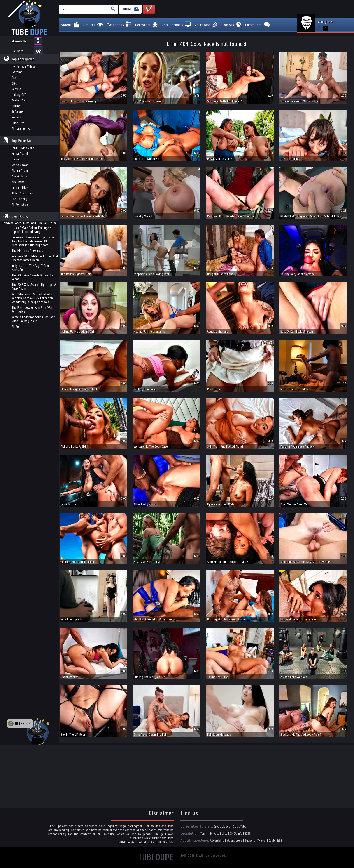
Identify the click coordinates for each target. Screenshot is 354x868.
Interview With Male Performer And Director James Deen (35, 258)
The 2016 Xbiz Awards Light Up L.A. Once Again (34, 287)
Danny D (17, 159)
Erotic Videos (222, 827)
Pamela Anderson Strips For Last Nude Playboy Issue (33, 319)
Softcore (17, 112)
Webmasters (234, 841)
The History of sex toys (27, 251)
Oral (14, 78)
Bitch (15, 84)
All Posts (17, 327)
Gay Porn (17, 51)
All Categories (21, 129)
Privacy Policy (219, 834)
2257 (248, 834)
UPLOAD (130, 9)
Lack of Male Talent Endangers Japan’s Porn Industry (32, 230)
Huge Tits (18, 123)
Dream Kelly (19, 199)
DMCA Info (236, 834)
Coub (272, 841)
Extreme (17, 72)
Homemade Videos (24, 67)
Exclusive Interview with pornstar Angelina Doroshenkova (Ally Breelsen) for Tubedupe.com (33, 241)
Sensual (17, 89)
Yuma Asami (20, 154)
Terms (204, 834)
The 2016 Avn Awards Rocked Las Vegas (33, 277)
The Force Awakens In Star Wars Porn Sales (33, 310)
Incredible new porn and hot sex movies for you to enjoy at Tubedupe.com (29, 18)
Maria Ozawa (20, 165)
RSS (280, 841)
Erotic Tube (239, 827)
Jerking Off (19, 95)
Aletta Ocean (20, 171)
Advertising (217, 841)
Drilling (16, 106)
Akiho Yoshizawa (22, 193)
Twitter (262, 841)
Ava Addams (20, 176)
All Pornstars (20, 205)
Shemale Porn (20, 41)
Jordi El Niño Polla (23, 148)
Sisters (16, 117)
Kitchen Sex (19, 100)
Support (250, 841)
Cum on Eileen (21, 188)
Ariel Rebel (18, 182)
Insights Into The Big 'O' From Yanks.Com (31, 268)
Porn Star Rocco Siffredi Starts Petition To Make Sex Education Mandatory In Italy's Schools (32, 298)
